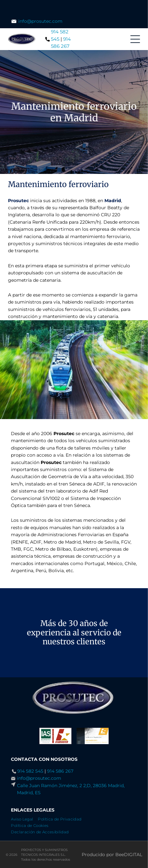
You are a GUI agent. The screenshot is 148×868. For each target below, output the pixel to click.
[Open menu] (135, 39)
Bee (120, 855)
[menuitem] (24, 818)
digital (133, 855)
